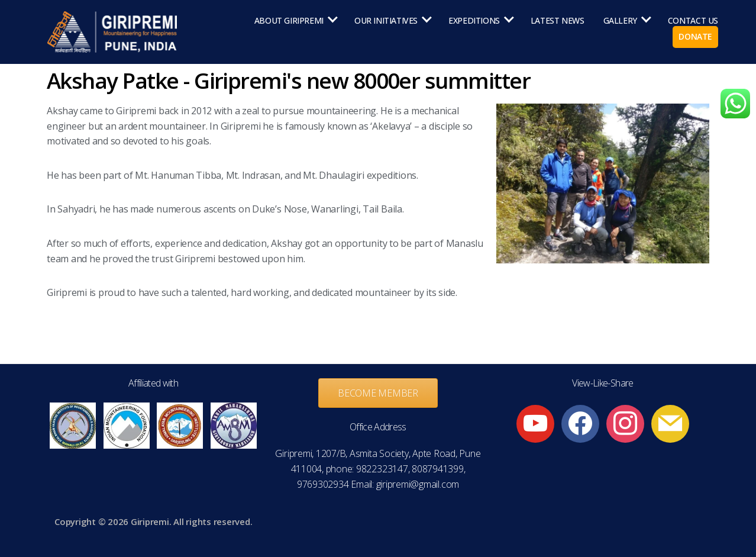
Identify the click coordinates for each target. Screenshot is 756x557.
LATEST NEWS (558, 21)
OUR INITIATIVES (386, 21)
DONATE (695, 37)
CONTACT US (693, 21)
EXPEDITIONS (474, 21)
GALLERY (620, 21)
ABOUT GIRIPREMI (289, 21)
